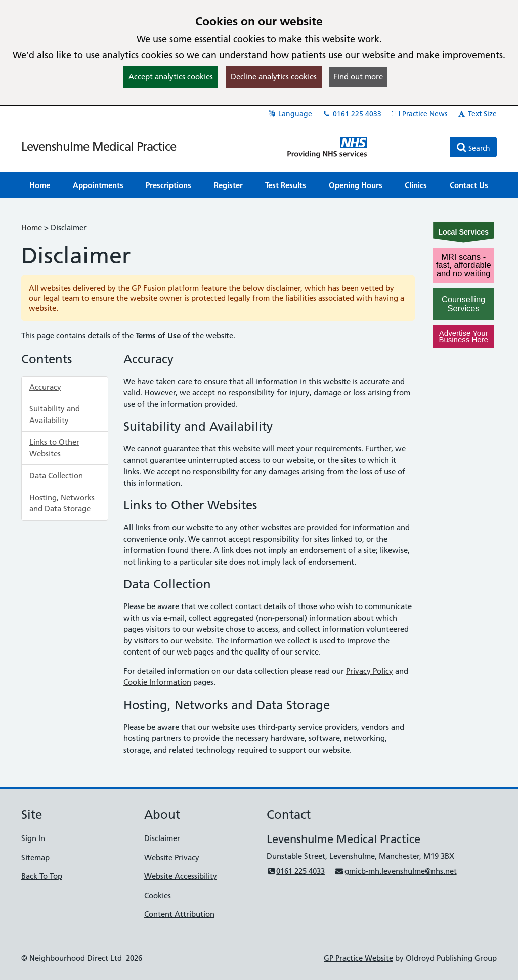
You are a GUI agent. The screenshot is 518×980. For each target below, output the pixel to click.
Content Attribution (179, 914)
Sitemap (35, 857)
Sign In (33, 838)
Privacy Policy (370, 671)
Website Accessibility (181, 876)
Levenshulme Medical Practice (99, 146)
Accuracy (45, 387)
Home (32, 228)
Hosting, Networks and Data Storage (62, 503)
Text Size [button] (477, 114)
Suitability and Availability (55, 414)
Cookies (158, 895)
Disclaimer (162, 838)
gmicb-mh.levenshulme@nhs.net (395, 871)
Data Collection (56, 475)
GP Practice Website (358, 958)
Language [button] (290, 114)
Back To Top (42, 876)
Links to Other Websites (54, 448)
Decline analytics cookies (274, 77)
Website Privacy (172, 857)
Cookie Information (157, 682)
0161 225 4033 (352, 114)
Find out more (358, 77)
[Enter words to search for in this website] (414, 147)
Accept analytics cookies (171, 77)
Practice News (419, 114)
